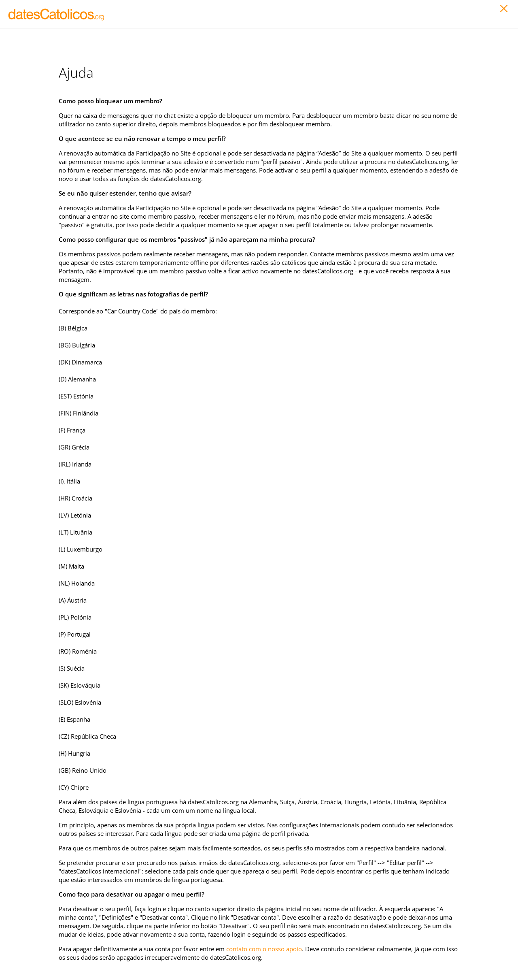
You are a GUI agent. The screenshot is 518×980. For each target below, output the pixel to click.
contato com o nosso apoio (264, 949)
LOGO (57, 14)
